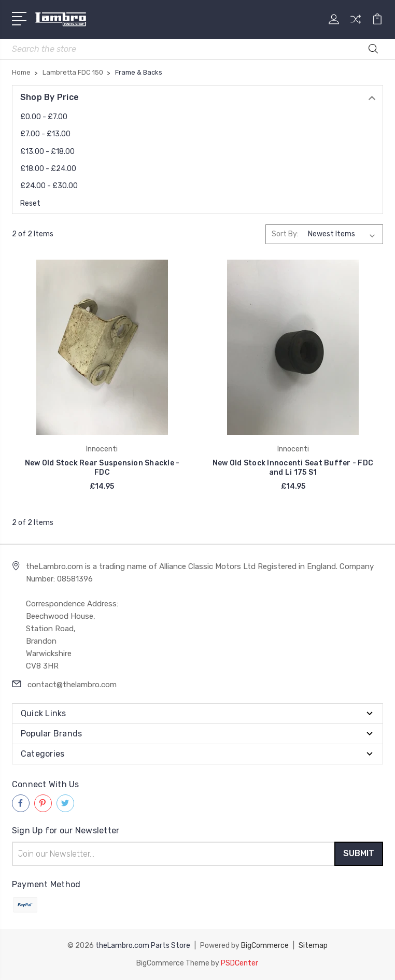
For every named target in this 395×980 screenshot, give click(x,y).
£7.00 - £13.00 (45, 134)
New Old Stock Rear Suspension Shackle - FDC (102, 468)
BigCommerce (265, 946)
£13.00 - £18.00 (47, 152)
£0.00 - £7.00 (44, 117)
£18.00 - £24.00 (48, 169)
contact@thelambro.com (72, 685)
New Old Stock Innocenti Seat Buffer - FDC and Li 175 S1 (293, 468)
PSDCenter (239, 963)
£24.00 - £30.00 (49, 186)
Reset (30, 203)
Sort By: (285, 234)
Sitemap (313, 946)
